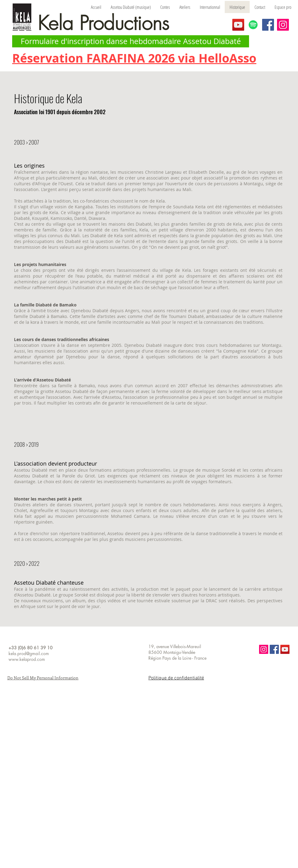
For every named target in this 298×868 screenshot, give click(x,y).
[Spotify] (253, 25)
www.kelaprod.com (27, 659)
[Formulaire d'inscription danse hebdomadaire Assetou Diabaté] (131, 41)
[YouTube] (238, 25)
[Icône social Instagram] (264, 649)
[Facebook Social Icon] (274, 649)
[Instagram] (283, 25)
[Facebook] (268, 25)
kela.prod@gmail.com (29, 653)
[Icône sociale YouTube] (285, 649)
